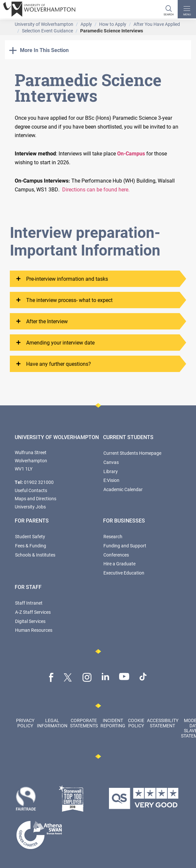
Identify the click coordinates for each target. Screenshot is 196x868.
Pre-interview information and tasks (62, 279)
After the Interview (42, 321)
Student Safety (30, 536)
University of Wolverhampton (44, 24)
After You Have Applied (157, 24)
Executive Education (124, 573)
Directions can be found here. (96, 189)
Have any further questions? (54, 364)
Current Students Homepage (132, 453)
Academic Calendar (123, 489)
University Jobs (30, 507)
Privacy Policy (25, 723)
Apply (86, 24)
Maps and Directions (36, 498)
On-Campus (131, 153)
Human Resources (34, 630)
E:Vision (111, 480)
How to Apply (113, 24)
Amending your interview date (55, 343)
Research (113, 536)
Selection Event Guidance (47, 31)
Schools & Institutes (35, 555)
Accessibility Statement (163, 723)
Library (111, 471)
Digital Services (30, 621)
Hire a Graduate (119, 564)
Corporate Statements (84, 723)
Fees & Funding (31, 546)
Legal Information (52, 723)
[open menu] (187, 9)
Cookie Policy (136, 723)
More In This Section (39, 50)
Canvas (111, 462)
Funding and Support (125, 546)
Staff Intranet (29, 603)
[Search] (169, 9)
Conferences (116, 555)
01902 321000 (39, 482)
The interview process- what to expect (64, 300)
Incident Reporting (113, 723)
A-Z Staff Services (33, 612)
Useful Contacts (31, 490)
